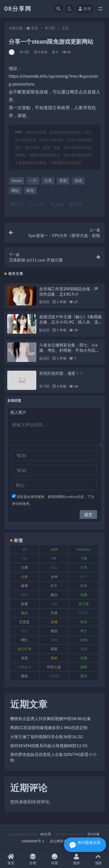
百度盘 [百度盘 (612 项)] (24, 622)
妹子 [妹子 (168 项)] (84, 577)
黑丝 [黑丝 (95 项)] (84, 676)
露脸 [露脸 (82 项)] (84, 667)
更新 (63, 181)
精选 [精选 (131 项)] (54, 631)
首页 (35, 28)
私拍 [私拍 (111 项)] (84, 622)
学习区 (50, 28)
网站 (15, 190)
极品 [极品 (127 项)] (24, 613)
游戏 (78, 181)
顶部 (98, 859)
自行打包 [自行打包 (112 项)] (24, 649)
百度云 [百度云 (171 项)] (84, 613)
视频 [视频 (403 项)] (84, 649)
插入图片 (18, 412)
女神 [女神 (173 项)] (54, 577)
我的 (76, 859)
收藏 (37, 205)
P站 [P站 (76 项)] (25, 558)
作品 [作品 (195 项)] (54, 567)
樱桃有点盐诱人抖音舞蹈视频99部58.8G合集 (51, 718)
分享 (48, 181)
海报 (57, 205)
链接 (76, 205)
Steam (16, 181)
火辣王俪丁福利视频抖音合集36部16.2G (47, 737)
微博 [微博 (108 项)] (24, 586)
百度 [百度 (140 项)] (54, 613)
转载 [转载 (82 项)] (84, 658)
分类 (33, 859)
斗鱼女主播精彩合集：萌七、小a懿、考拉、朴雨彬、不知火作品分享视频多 (69, 350)
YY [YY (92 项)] (54, 558)
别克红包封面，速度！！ (61, 373)
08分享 (46, 834)
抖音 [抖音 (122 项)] (84, 586)
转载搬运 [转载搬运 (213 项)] (24, 667)
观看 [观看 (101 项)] (54, 649)
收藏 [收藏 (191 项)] (84, 595)
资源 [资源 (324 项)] (24, 658)
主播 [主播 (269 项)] (24, 567)
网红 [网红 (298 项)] (24, 640)
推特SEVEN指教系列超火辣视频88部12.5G (49, 746)
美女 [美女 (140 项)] (54, 640)
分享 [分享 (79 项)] (84, 567)
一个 (33, 181)
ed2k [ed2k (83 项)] (54, 549)
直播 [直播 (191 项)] (54, 622)
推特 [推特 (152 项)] (24, 595)
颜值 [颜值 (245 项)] (24, 676)
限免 (30, 190)
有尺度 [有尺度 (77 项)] (84, 604)
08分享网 (18, 8)
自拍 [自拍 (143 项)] (84, 640)
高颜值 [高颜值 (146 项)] (54, 676)
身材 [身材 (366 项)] (54, 658)
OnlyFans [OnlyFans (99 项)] (84, 549)
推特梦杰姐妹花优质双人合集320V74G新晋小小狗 (53, 757)
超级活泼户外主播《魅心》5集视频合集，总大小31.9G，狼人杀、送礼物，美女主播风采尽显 (70, 322)
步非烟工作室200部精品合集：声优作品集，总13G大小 (69, 291)
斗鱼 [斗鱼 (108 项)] (54, 604)
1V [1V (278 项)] (25, 549)
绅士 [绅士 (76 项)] (84, 631)
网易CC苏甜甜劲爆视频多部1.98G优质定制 (49, 728)
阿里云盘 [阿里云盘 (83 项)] (54, 667)
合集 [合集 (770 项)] (24, 577)
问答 (54, 859)
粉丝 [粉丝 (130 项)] (24, 631)
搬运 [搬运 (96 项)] (54, 595)
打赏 (18, 205)
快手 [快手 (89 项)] (54, 586)
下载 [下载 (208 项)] (84, 558)
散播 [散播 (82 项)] (24, 604)
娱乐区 (44, 302)
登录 (85, 9)
